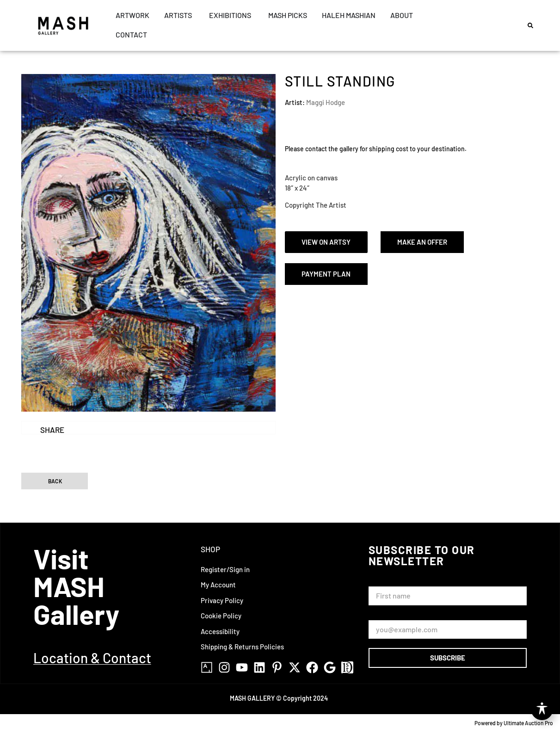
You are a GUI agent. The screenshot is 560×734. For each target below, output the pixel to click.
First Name (387, 582)
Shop (210, 549)
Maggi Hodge (326, 102)
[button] (530, 25)
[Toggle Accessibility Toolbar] (542, 709)
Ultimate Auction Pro (528, 723)
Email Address (392, 616)
